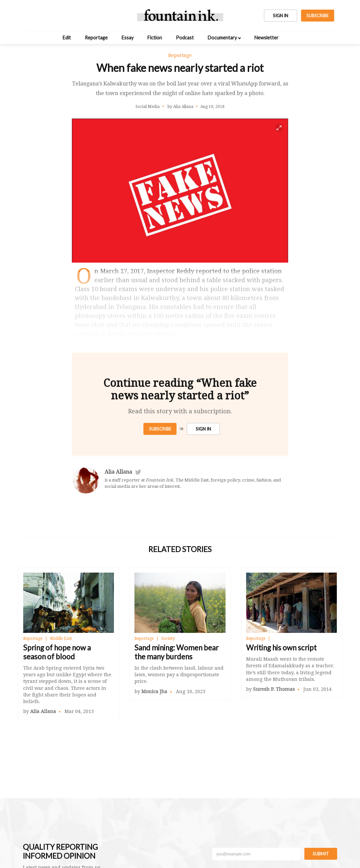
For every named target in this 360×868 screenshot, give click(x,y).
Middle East (61, 638)
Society (168, 638)
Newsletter (266, 38)
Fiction (155, 38)
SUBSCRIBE (317, 16)
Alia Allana (118, 472)
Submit (321, 854)
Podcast (185, 38)
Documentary (222, 38)
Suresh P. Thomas (274, 689)
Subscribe (160, 429)
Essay (128, 38)
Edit (67, 38)
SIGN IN (281, 16)
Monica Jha (154, 691)
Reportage (96, 38)
